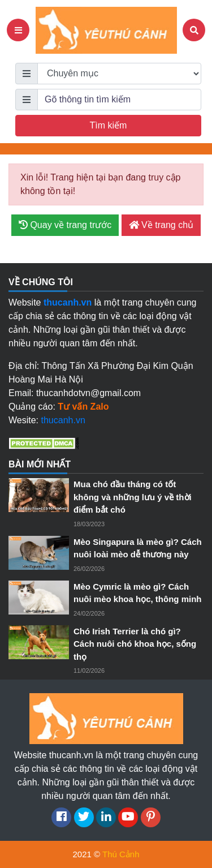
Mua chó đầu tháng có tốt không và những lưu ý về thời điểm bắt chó (133, 497)
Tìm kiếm (109, 125)
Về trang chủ (161, 225)
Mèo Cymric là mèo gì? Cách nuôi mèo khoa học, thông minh (138, 593)
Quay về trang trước (65, 225)
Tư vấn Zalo (83, 407)
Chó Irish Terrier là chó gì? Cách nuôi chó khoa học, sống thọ (135, 644)
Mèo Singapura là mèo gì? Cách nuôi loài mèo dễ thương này (138, 548)
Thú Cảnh (121, 854)
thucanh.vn (63, 420)
